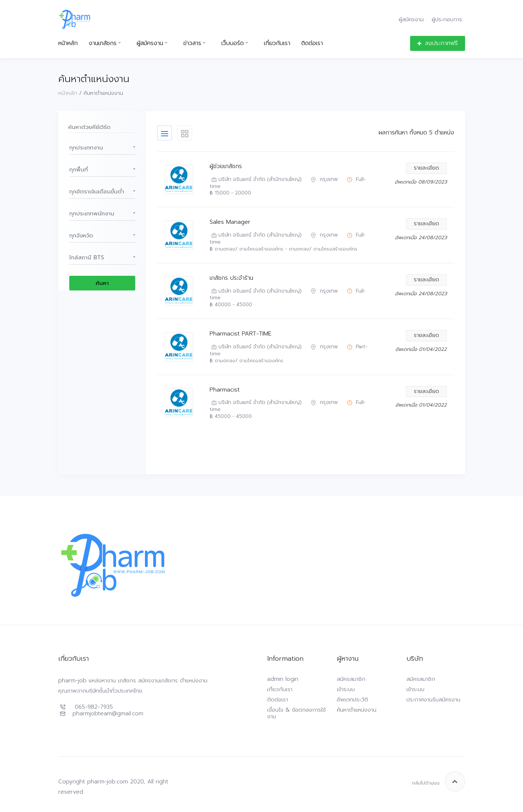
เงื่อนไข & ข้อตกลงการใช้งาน (297, 713)
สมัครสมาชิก (351, 679)
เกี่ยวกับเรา (277, 43)
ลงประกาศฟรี (438, 43)
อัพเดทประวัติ (352, 700)
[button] (102, 148)
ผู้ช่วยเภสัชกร (226, 166)
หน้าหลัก (68, 43)
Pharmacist (225, 390)
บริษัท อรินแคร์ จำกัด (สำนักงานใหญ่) (256, 180)
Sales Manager (230, 222)
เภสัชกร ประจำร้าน (231, 278)
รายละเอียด (426, 168)
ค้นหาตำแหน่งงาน (357, 710)
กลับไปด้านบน (439, 781)
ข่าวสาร (192, 43)
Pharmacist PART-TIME (241, 334)
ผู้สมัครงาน (411, 19)
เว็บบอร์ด (233, 43)
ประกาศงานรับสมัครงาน (433, 700)
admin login (283, 679)
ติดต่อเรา (312, 43)
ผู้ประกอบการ (447, 19)
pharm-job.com (108, 782)
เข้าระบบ (346, 689)
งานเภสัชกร (103, 43)
